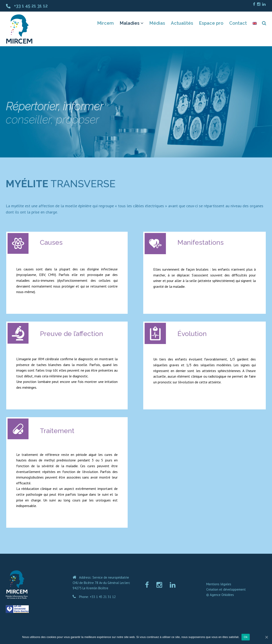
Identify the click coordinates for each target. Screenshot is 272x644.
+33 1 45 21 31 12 (31, 6)
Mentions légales (219, 584)
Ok (246, 637)
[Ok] (266, 637)
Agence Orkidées (222, 595)
